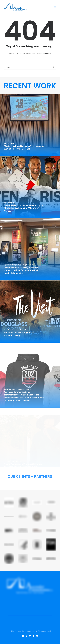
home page (46, 53)
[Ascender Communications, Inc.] (15, 7)
